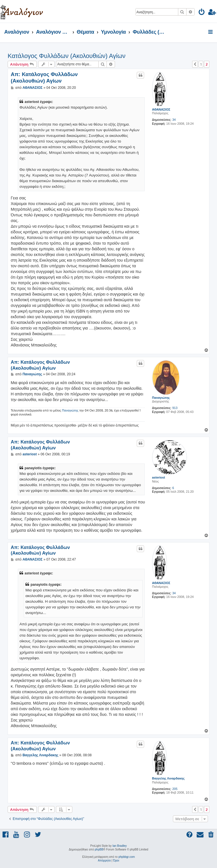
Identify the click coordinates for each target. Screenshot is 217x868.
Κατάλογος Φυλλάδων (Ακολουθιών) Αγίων (67, 56)
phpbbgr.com (127, 857)
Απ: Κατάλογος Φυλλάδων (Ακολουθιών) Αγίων (44, 77)
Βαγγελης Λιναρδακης (168, 778)
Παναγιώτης (161, 398)
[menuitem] (202, 13)
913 (175, 408)
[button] (195, 64)
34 (174, 120)
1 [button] (201, 64)
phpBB (99, 849)
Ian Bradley (120, 846)
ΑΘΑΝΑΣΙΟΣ (161, 109)
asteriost (159, 477)
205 (175, 789)
